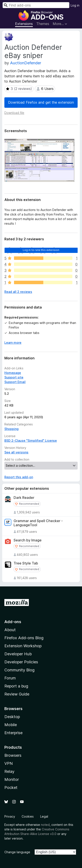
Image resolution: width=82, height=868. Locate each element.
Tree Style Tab (26, 563)
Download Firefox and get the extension (41, 102)
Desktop (12, 717)
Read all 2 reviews (18, 292)
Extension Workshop (23, 646)
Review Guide (17, 694)
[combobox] (36, 5)
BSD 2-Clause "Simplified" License (31, 441)
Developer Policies (21, 662)
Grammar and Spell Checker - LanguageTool (38, 523)
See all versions (16, 452)
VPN (9, 763)
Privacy (10, 816)
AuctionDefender (26, 63)
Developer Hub (18, 654)
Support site (14, 377)
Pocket (11, 788)
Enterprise (13, 733)
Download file (14, 113)
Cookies (28, 816)
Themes (43, 24)
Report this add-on (19, 477)
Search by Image (28, 540)
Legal (44, 816)
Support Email (15, 382)
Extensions (24, 24)
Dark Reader (24, 498)
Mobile (11, 725)
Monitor (12, 779)
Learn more (13, 343)
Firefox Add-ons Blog (24, 638)
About (10, 630)
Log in (75, 5)
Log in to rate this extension (41, 250)
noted (45, 825)
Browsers (13, 755)
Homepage (13, 373)
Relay (9, 771)
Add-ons (13, 622)
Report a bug (16, 686)
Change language (17, 852)
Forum (10, 678)
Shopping (11, 429)
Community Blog (19, 670)
